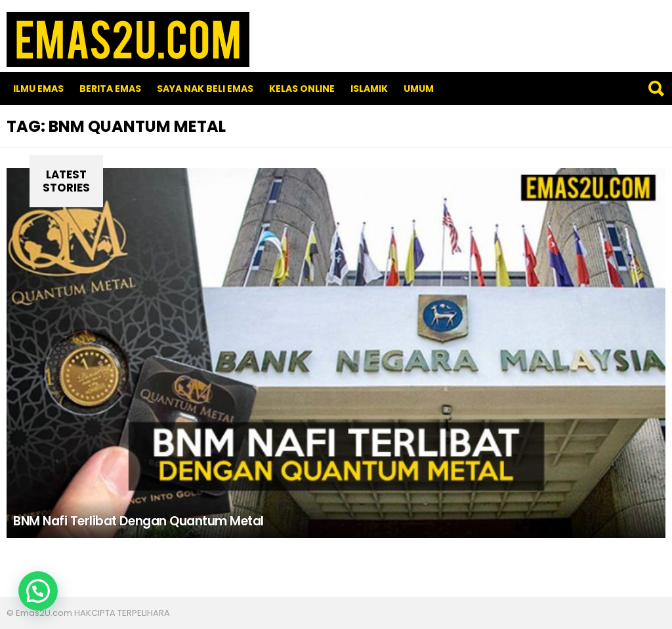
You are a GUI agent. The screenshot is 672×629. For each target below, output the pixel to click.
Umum (419, 89)
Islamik (369, 89)
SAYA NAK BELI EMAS (205, 89)
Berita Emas (110, 89)
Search (656, 89)
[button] (38, 591)
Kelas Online (302, 89)
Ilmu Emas (38, 89)
